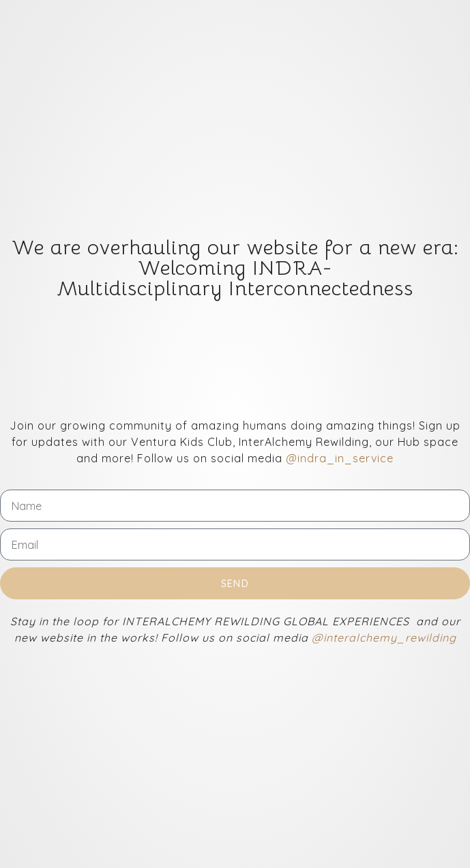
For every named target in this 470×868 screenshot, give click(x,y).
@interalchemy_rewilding (384, 638)
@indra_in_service (340, 458)
